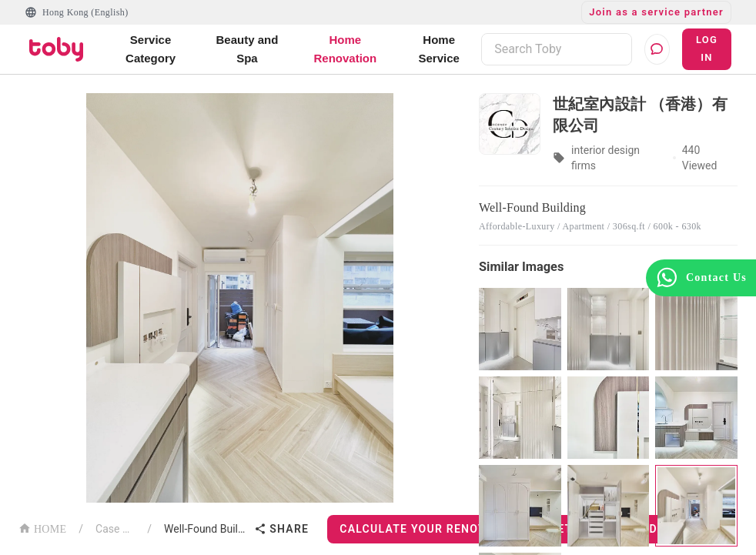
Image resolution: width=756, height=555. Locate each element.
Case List (115, 529)
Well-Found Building (206, 529)
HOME (42, 528)
